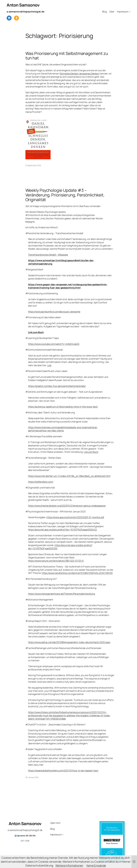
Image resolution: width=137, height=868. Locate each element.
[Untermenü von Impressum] (130, 11)
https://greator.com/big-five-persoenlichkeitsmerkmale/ (57, 386)
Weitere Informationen (69, 865)
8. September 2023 (33, 165)
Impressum (123, 11)
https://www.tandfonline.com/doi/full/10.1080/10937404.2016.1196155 (77, 573)
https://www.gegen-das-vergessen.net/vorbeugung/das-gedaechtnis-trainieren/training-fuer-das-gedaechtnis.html (68, 286)
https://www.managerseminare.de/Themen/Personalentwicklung (62, 594)
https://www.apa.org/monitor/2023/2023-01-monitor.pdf (75, 517)
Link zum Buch (36, 332)
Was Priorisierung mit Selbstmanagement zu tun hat (67, 56)
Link (49, 365)
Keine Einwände (96, 865)
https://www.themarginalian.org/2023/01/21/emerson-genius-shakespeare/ (67, 506)
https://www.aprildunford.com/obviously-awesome (54, 312)
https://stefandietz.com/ (41, 482)
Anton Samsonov (23, 5)
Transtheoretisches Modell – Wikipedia (48, 255)
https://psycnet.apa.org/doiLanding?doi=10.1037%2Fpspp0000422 (62, 529)
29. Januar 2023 (32, 777)
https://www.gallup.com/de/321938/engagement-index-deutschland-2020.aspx (69, 642)
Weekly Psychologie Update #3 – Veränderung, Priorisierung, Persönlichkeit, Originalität (65, 195)
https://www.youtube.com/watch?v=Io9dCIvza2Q (54, 344)
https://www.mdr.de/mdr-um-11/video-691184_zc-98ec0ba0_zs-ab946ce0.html (69, 476)
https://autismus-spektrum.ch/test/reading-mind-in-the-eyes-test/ (63, 407)
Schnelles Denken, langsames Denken (79, 74)
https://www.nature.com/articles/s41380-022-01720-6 (56, 561)
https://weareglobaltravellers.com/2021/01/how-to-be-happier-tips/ (63, 770)
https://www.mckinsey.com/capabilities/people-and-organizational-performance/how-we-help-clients (63, 429)
